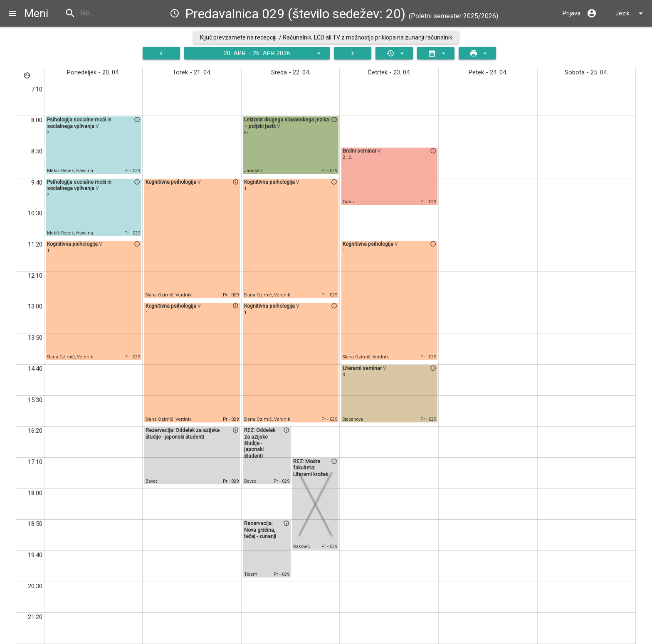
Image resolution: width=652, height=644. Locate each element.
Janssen (253, 171)
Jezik (631, 13)
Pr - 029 (132, 171)
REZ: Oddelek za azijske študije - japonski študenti (260, 443)
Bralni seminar (360, 151)
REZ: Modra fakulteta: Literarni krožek (311, 468)
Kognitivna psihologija (73, 244)
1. (49, 250)
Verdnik (85, 357)
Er (246, 133)
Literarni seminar (363, 368)
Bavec (152, 481)
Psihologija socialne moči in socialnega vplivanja (79, 123)
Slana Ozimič (61, 357)
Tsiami (251, 574)
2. (49, 133)
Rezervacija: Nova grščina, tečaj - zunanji (260, 530)
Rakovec (302, 547)
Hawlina (85, 171)
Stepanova (353, 419)
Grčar (348, 202)
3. (345, 375)
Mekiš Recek (61, 171)
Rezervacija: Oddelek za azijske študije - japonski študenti (183, 433)
